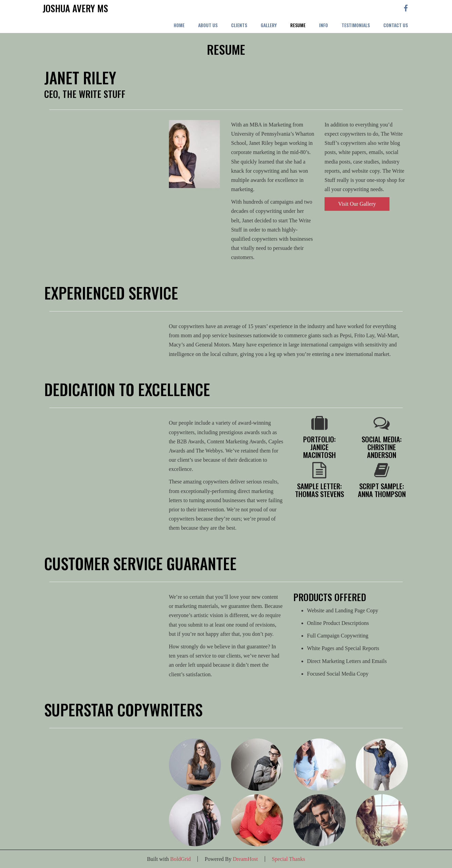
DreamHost (245, 859)
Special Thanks (289, 859)
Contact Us (396, 25)
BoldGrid (180, 859)
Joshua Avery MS (75, 8)
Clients (239, 25)
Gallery (269, 25)
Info (324, 25)
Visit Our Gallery (357, 204)
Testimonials (356, 25)
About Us (208, 25)
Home (179, 25)
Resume (298, 25)
